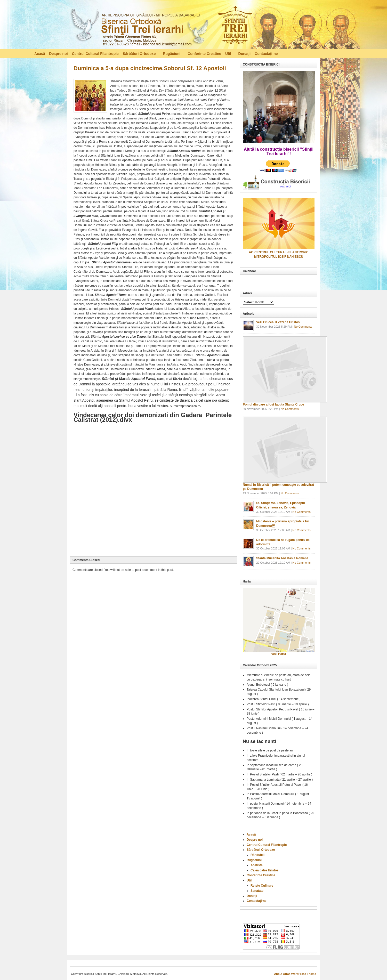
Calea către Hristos (265, 870)
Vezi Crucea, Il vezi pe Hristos (278, 322)
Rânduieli (257, 855)
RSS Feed (350, 53)
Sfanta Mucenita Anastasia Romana (282, 558)
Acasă (40, 54)
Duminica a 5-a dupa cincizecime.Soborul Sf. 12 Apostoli (150, 68)
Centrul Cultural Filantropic (95, 54)
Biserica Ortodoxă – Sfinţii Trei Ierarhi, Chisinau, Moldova (161, 26)
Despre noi (58, 54)
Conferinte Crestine (204, 54)
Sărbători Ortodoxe (140, 54)
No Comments (303, 327)
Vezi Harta (279, 654)
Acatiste (257, 865)
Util (229, 54)
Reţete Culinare (262, 886)
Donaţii (244, 54)
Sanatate (257, 891)
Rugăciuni (172, 54)
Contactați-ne (266, 54)
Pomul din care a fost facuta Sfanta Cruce (273, 404)
